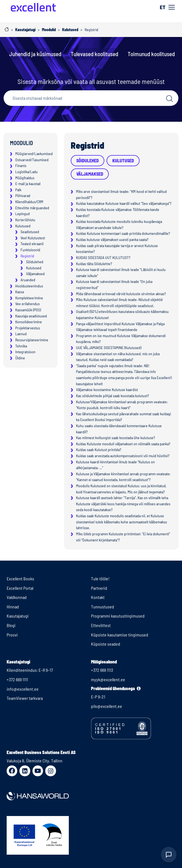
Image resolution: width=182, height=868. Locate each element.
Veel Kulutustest (33, 238)
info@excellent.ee (23, 689)
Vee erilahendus (27, 304)
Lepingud (22, 214)
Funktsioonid (30, 250)
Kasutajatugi (18, 616)
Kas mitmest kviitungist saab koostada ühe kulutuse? (116, 438)
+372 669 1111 (17, 679)
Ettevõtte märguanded (32, 208)
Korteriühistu (25, 220)
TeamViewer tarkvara (25, 698)
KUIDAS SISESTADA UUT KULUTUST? (103, 258)
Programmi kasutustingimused (118, 616)
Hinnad (13, 607)
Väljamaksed (35, 274)
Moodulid (22, 143)
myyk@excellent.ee (108, 679)
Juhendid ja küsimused (35, 54)
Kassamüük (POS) (28, 310)
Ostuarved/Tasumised (32, 160)
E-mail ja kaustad (28, 184)
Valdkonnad (17, 597)
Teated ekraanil (32, 244)
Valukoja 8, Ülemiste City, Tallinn (35, 761)
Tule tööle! (100, 579)
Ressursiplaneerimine (32, 340)
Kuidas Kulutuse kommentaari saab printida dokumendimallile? (123, 233)
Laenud (21, 334)
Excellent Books (20, 579)
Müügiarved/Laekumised (34, 154)
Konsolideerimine (29, 322)
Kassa (20, 292)
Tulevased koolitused (94, 54)
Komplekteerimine (29, 298)
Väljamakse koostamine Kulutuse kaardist (107, 390)
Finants (21, 166)
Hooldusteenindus (29, 286)
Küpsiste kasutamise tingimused (120, 635)
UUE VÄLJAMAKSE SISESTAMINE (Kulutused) (109, 348)
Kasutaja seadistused (31, 316)
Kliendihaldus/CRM (29, 202)
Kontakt (98, 597)
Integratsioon (25, 352)
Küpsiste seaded (106, 644)
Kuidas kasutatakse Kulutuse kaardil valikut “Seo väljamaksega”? (124, 203)
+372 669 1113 (102, 670)
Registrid (27, 256)
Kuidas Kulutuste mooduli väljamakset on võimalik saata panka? (123, 444)
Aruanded (28, 280)
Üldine (20, 358)
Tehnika (21, 346)
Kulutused (23, 226)
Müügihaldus (25, 178)
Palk (18, 190)
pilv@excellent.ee (107, 706)
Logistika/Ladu (26, 172)
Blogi (11, 625)
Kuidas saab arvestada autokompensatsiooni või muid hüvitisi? (123, 456)
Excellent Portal (20, 588)
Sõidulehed (35, 262)
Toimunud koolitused (151, 54)
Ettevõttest (101, 625)
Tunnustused (103, 607)
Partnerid (99, 588)
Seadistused (30, 232)
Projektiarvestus (28, 328)
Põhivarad (23, 196)
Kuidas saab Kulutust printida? (99, 450)
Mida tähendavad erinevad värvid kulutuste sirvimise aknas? (121, 294)
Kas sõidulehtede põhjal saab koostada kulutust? (113, 396)
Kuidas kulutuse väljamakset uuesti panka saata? (112, 239)
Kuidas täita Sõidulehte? (94, 264)
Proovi (12, 635)
